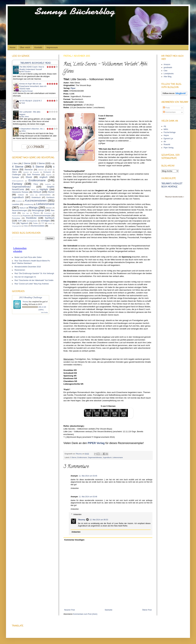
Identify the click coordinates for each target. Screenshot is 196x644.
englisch (44, 177)
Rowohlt (167, 145)
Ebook (29, 177)
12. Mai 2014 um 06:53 (99, 520)
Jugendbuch (107, 457)
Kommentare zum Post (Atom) (85, 614)
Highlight (44, 189)
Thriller (35, 223)
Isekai (32, 195)
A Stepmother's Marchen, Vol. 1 (32, 129)
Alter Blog (168, 77)
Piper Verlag (168, 148)
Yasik (23, 103)
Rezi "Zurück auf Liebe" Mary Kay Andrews (32, 284)
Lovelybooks (169, 74)
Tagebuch (24, 223)
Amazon (167, 64)
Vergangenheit (17, 226)
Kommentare (169, 112)
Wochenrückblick (38, 226)
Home (13, 47)
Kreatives (19, 201)
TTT (43, 223)
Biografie (36, 172)
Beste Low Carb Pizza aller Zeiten (28, 257)
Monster (49, 208)
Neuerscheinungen (20, 210)
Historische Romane (20, 192)
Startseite (108, 610)
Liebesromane (118, 457)
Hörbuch (37, 192)
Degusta (49, 175)
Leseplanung (28, 204)
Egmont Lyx (168, 139)
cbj (165, 126)
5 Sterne (73, 457)
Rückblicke (31, 218)
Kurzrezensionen (36, 201)
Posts (166, 108)
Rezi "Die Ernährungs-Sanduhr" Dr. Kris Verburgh (34, 273)
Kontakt (38, 47)
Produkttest (48, 213)
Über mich (25, 47)
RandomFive (16, 216)
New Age (25, 213)
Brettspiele (47, 172)
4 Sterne (18, 167)
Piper (73, 88)
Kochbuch (50, 197)
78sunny (79, 454)
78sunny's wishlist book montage (172, 185)
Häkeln (33, 190)
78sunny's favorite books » (174, 197)
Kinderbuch (36, 197)
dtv (165, 142)
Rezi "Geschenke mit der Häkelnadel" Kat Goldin (34, 280)
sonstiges (45, 221)
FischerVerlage (170, 132)
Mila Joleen (25, 117)
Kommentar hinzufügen (74, 540)
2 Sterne (26, 163)
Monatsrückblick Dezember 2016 (28, 267)
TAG (14, 223)
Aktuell (50, 170)
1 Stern (15, 164)
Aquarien (26, 172)
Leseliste (16, 204)
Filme (36, 184)
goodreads (168, 67)
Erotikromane (82, 457)
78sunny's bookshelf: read (35, 63)
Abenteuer (29, 170)
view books (44, 312)
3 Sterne (41, 163)
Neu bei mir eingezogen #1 (25, 277)
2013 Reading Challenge (31, 297)
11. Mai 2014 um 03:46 (88, 497)
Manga (33, 207)
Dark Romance (33, 175)
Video (26, 226)
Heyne (166, 135)
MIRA (166, 129)
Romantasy (16, 218)
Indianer (21, 195)
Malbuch (23, 208)
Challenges (16, 175)
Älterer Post (147, 610)
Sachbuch (50, 218)
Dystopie (16, 177)
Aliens (14, 172)
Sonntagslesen (32, 221)
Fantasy (17, 184)
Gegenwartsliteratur (95, 457)
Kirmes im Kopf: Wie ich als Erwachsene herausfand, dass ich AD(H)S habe (33, 86)
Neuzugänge (38, 210)
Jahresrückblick (45, 195)
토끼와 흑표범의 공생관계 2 (31, 101)
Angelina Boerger (27, 91)
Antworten (75, 488)
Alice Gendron (26, 72)
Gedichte (48, 184)
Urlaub (50, 223)
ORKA (23, 131)
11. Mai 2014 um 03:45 (88, 476)
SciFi (20, 221)
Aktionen (41, 170)
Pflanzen (36, 213)
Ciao (165, 71)
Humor (51, 192)
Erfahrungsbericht (18, 181)
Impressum (52, 47)
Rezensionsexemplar (42, 216)
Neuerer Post (70, 610)
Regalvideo (27, 216)
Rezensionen (20, 270)
